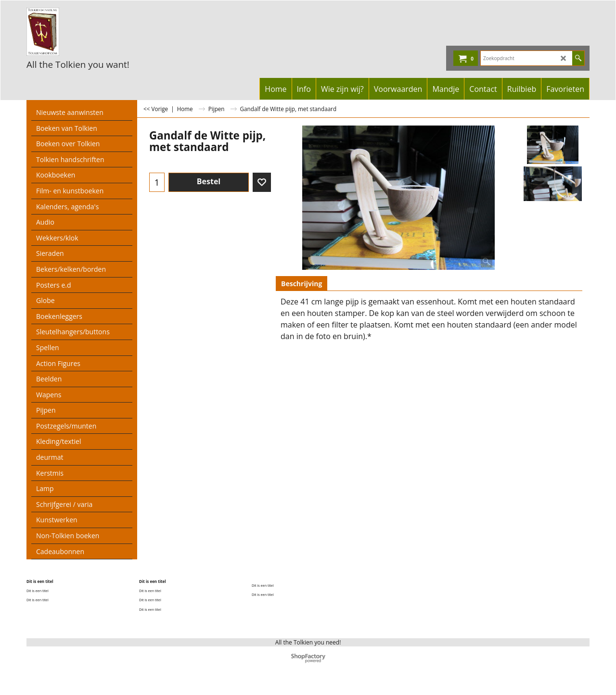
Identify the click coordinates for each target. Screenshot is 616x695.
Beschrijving (302, 284)
